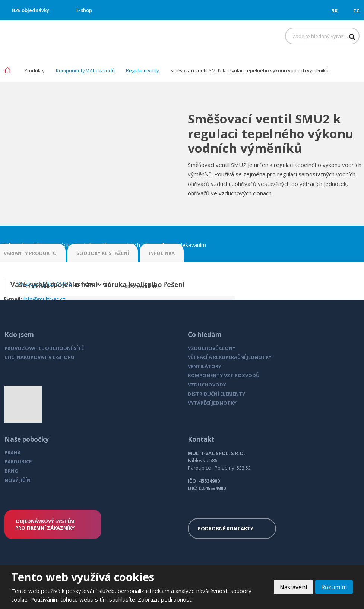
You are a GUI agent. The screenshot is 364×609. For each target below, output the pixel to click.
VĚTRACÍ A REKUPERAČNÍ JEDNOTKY (230, 357)
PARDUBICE (18, 461)
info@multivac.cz (45, 299)
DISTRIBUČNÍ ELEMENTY (216, 394)
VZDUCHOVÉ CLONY (212, 348)
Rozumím (334, 587)
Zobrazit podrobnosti (165, 599)
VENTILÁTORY (205, 366)
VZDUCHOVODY (207, 385)
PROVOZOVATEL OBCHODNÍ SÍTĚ (44, 348)
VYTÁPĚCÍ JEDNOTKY (212, 403)
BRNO (12, 471)
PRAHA (13, 452)
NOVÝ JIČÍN (18, 480)
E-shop (84, 10)
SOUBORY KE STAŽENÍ (103, 253)
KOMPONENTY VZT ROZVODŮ (224, 375)
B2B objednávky (31, 10)
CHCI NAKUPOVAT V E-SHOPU (39, 357)
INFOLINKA (162, 253)
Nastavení (292, 587)
